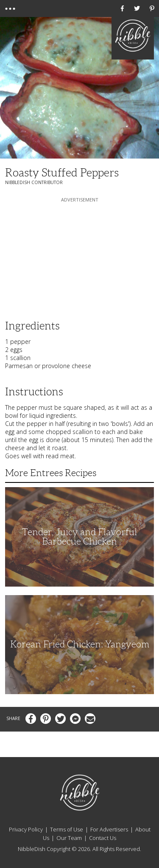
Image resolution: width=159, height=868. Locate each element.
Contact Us (103, 838)
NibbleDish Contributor (34, 182)
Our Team (69, 838)
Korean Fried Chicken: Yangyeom (80, 644)
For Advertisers (109, 829)
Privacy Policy (26, 829)
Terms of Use (67, 829)
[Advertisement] (80, 257)
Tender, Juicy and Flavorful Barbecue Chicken (79, 537)
